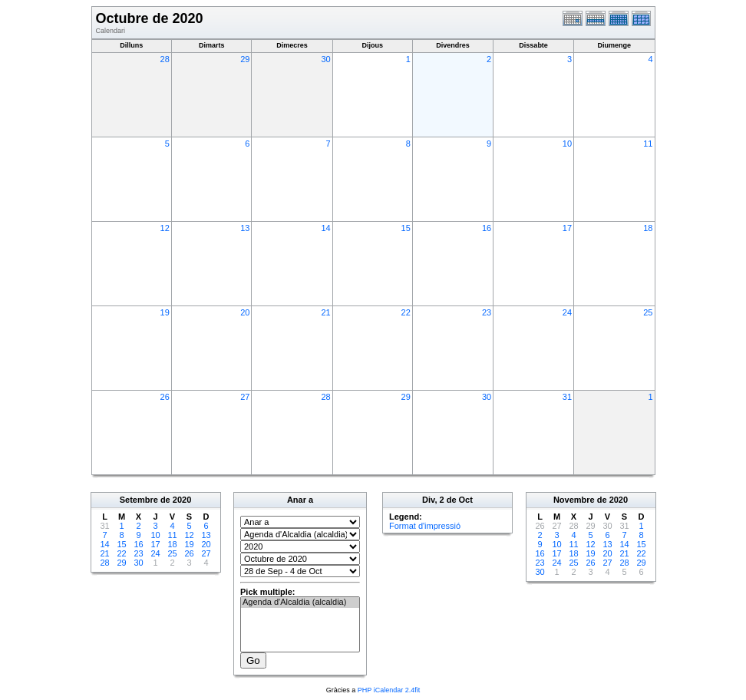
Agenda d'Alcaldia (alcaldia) (300, 603)
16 (487, 228)
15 (406, 228)
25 (648, 312)
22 (406, 312)
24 (567, 312)
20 (245, 312)
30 (325, 59)
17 (567, 228)
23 (487, 312)
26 (165, 397)
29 (245, 59)
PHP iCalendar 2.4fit (389, 690)
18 (648, 228)
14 (325, 228)
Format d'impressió (425, 526)
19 (165, 312)
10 (567, 144)
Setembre (139, 500)
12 (165, 228)
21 (325, 312)
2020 (182, 500)
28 (165, 59)
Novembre (574, 500)
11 (648, 144)
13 (245, 228)
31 (567, 397)
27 (245, 397)
